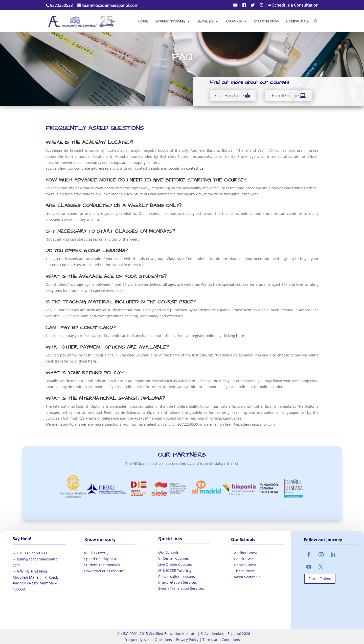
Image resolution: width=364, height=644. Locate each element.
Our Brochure (230, 95)
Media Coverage (98, 553)
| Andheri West (244, 553)
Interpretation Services (178, 582)
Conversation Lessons (177, 576)
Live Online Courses (175, 564)
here (240, 336)
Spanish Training (170, 22)
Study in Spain (266, 22)
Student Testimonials (102, 565)
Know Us (234, 22)
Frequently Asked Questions (148, 640)
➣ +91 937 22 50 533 (30, 553)
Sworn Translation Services (181, 588)
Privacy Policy (187, 640)
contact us (195, 168)
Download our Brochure (104, 571)
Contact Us (297, 22)
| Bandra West (243, 559)
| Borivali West (244, 565)
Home (143, 22)
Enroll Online (285, 95)
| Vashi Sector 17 (245, 577)
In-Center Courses (174, 558)
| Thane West (243, 571)
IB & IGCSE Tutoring (175, 570)
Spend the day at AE (101, 559)
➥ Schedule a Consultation (293, 5)
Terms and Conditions (221, 640)
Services (205, 22)
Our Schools (168, 552)
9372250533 (61, 5)
